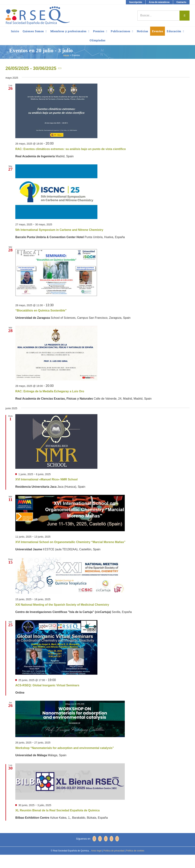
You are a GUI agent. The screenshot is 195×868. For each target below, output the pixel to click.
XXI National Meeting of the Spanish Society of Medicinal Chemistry (62, 605)
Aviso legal (96, 851)
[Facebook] (94, 839)
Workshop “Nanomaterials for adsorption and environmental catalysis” (65, 748)
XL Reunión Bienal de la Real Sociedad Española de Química (57, 810)
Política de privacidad (114, 851)
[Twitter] (100, 839)
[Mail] (117, 839)
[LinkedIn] (111, 839)
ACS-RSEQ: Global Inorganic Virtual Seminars (47, 685)
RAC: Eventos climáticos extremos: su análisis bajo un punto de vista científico (71, 149)
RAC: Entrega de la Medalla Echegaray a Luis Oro (50, 391)
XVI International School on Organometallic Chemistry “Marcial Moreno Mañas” (70, 542)
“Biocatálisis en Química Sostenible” (41, 310)
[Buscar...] (158, 16)
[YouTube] (106, 839)
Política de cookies (135, 851)
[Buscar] (185, 16)
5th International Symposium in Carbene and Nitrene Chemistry (59, 230)
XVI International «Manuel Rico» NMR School (46, 479)
